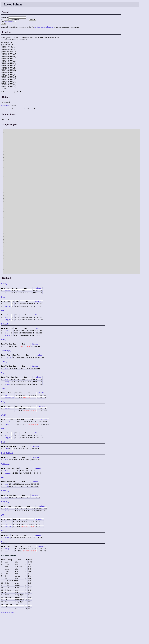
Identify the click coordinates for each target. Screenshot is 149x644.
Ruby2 (4, 326)
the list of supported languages (44, 27)
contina (8, 364)
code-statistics (9, 22)
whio (7, 515)
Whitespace (6, 493)
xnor (7, 360)
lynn (7, 322)
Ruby (3, 313)
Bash (3, 471)
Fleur (7, 453)
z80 (3, 544)
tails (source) (9, 540)
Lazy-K (4, 531)
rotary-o (8, 319)
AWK (3, 444)
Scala (3, 571)
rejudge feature (5, 105)
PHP (3, 369)
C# (2, 431)
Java (3, 417)
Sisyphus (8, 335)
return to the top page (7, 642)
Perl (3, 339)
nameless (8, 502)
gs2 (3, 506)
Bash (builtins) (7, 482)
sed (3, 457)
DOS (3, 560)
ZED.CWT (9, 386)
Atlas (3, 391)
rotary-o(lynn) (10, 426)
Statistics (38, 317)
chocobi (8, 413)
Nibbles (4, 520)
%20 (7, 500)
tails (7, 346)
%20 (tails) (9, 556)
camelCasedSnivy (11, 451)
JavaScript (5, 380)
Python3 (5, 353)
